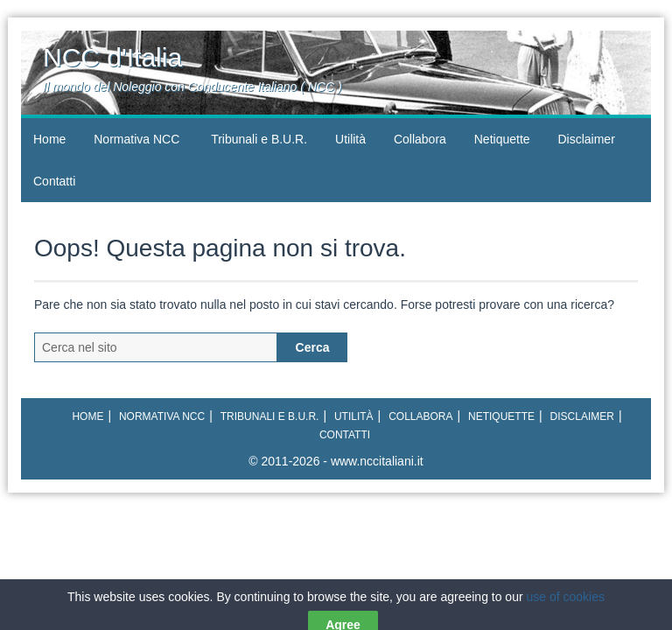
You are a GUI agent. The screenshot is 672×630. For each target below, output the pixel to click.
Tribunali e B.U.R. (259, 139)
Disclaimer (586, 139)
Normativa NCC (136, 139)
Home (49, 139)
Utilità (350, 139)
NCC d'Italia (112, 57)
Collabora (420, 139)
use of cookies (566, 619)
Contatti (54, 181)
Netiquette (502, 139)
